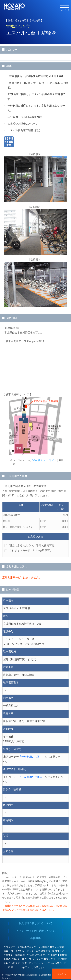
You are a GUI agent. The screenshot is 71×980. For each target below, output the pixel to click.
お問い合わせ (62, 974)
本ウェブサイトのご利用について (35, 931)
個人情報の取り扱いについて (35, 923)
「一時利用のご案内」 (32, 757)
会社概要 (35, 938)
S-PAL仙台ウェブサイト (44, 460)
